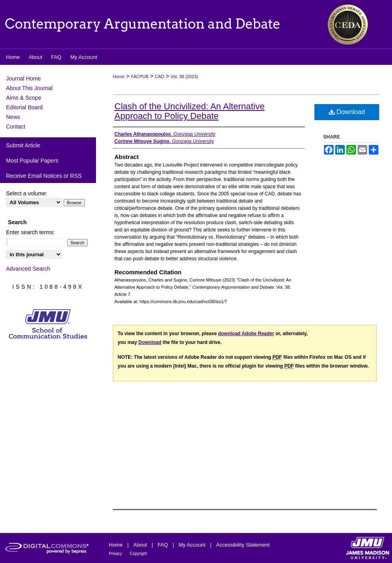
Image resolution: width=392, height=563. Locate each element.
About (140, 545)
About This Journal (29, 88)
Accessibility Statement (243, 545)
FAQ (163, 545)
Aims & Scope (24, 98)
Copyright (138, 554)
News (13, 117)
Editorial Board (24, 107)
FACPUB (140, 76)
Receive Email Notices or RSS (44, 176)
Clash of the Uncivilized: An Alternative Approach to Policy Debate (189, 111)
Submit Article (23, 145)
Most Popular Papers (32, 161)
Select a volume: (27, 193)
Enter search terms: (30, 232)
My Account (192, 545)
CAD (159, 76)
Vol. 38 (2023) (185, 76)
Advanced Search (28, 269)
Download (347, 112)
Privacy (115, 554)
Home (119, 76)
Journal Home (23, 78)
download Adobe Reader (246, 334)
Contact (16, 127)
